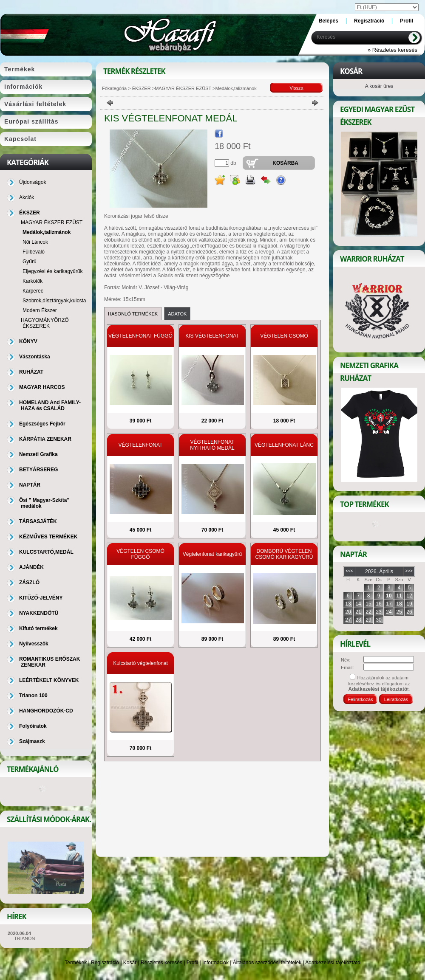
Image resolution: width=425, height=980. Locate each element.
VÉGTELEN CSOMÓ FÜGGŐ (140, 554)
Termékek (76, 963)
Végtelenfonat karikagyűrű (212, 554)
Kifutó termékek (38, 628)
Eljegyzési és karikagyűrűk (52, 271)
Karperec (33, 291)
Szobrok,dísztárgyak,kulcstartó (57, 301)
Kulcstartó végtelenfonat (140, 663)
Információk (215, 963)
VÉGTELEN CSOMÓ (284, 336)
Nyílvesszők (34, 644)
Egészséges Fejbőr (42, 424)
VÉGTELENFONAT (141, 445)
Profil (192, 963)
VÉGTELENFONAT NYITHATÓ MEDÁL (212, 445)
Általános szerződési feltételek (267, 963)
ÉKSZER (141, 88)
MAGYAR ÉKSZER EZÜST (183, 88)
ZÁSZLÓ (29, 583)
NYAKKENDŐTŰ (39, 613)
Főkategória (114, 88)
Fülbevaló (34, 252)
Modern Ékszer (40, 310)
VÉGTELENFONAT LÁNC (284, 445)
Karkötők (33, 281)
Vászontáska (35, 357)
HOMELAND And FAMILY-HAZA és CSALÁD (50, 406)
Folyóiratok (33, 726)
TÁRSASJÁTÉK (38, 521)
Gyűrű (30, 262)
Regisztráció (105, 963)
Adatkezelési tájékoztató (333, 963)
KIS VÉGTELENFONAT (212, 336)
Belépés (329, 21)
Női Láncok (35, 242)
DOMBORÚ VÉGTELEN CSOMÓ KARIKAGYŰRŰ (284, 554)
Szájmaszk (32, 741)
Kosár (130, 963)
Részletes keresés (161, 963)
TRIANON (25, 938)
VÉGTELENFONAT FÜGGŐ (140, 336)
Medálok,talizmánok (47, 232)
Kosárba (285, 163)
